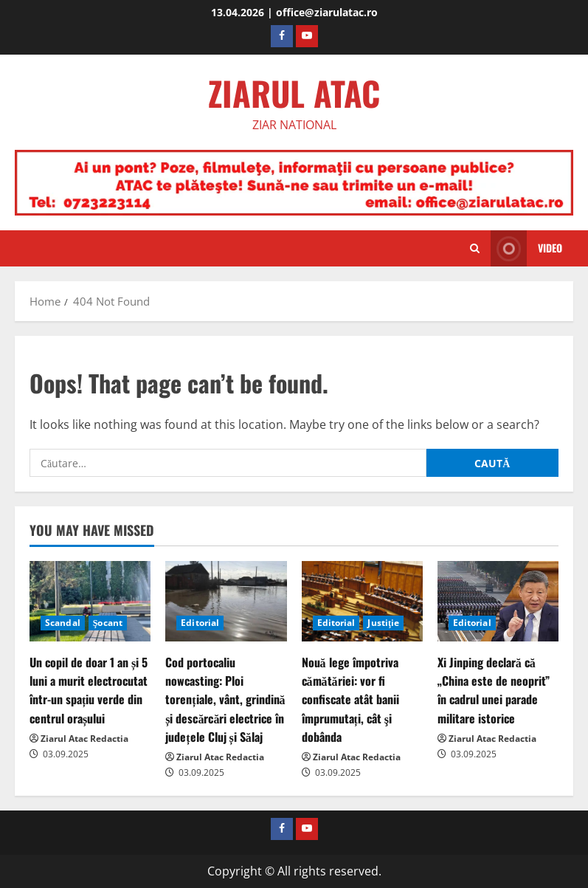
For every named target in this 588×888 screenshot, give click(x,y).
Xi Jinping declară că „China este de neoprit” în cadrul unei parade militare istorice (494, 690)
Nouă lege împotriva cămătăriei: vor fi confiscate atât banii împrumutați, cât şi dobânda (350, 699)
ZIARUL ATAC (294, 93)
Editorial (200, 623)
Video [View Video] (526, 248)
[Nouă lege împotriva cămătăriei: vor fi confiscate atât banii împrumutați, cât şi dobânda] (362, 602)
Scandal (63, 623)
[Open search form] (475, 249)
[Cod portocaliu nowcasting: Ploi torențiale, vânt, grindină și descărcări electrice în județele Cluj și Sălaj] (226, 602)
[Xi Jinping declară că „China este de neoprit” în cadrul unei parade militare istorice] (498, 602)
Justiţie (383, 623)
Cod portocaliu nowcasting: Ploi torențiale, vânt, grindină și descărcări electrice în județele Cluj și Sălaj (225, 699)
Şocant (108, 623)
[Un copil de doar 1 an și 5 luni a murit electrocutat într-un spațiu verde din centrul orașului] (90, 602)
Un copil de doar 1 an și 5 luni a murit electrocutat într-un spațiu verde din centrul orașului (89, 690)
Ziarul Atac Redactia (84, 739)
